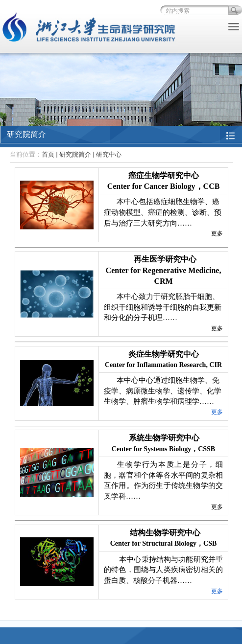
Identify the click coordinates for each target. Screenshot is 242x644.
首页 (48, 154)
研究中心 (109, 154)
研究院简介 (75, 154)
